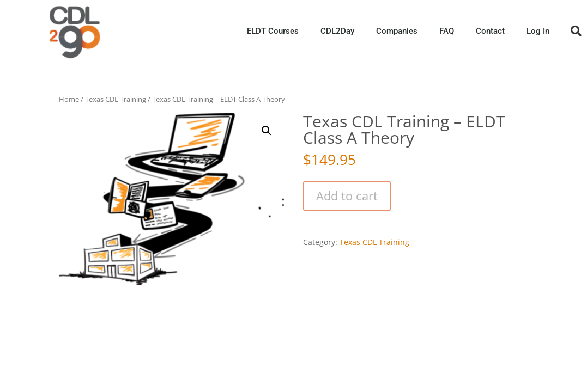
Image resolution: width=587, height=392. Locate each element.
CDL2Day (337, 31)
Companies (397, 31)
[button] (576, 31)
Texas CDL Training (116, 99)
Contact (490, 31)
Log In (538, 31)
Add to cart (347, 195)
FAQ (447, 31)
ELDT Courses (273, 31)
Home (69, 99)
